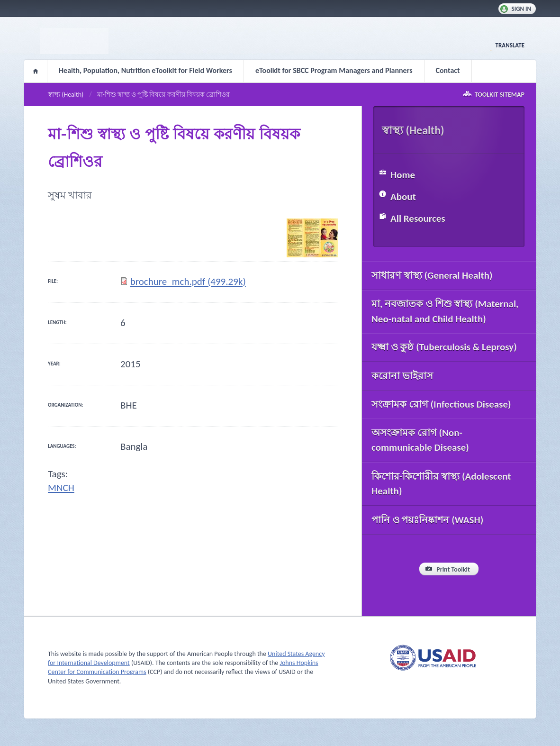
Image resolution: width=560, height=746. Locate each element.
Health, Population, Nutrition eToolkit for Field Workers (145, 70)
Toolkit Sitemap (500, 95)
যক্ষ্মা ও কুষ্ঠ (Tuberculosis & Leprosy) (444, 347)
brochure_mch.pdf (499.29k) (188, 282)
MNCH (61, 488)
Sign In (521, 9)
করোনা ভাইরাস (402, 376)
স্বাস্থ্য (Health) (66, 95)
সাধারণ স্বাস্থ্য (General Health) (432, 275)
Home (36, 71)
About (403, 197)
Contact (448, 70)
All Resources (418, 218)
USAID (433, 658)
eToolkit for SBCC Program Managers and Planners (334, 70)
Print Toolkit (453, 569)
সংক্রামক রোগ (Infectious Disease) (441, 404)
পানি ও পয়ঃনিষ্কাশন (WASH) (427, 520)
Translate (510, 45)
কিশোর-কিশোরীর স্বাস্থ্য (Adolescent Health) (441, 484)
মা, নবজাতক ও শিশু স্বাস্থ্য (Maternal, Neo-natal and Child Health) (445, 311)
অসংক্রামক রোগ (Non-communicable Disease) (420, 440)
